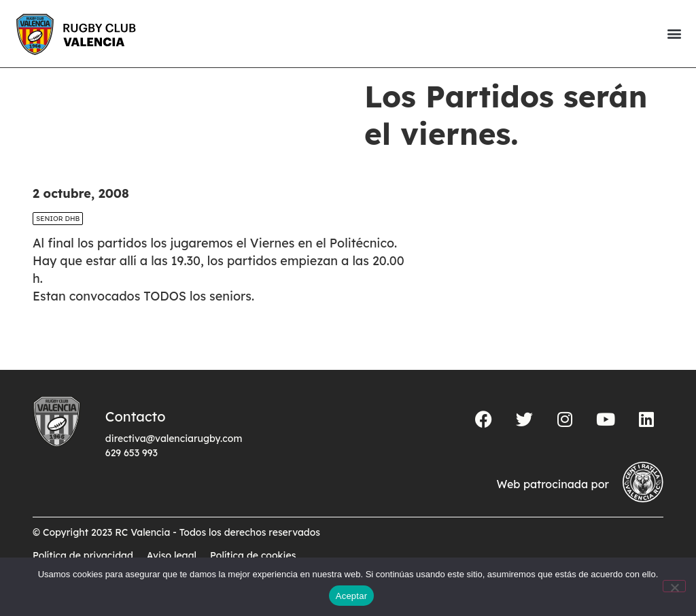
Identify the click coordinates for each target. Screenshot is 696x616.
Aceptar (352, 596)
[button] (674, 34)
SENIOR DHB (58, 242)
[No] (674, 586)
